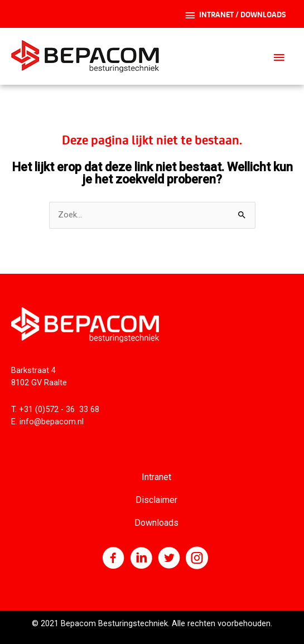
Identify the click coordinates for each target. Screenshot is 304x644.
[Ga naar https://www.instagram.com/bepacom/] (197, 559)
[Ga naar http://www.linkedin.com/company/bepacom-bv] (141, 559)
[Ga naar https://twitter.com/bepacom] (169, 559)
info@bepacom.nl (52, 422)
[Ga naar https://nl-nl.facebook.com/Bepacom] (113, 559)
